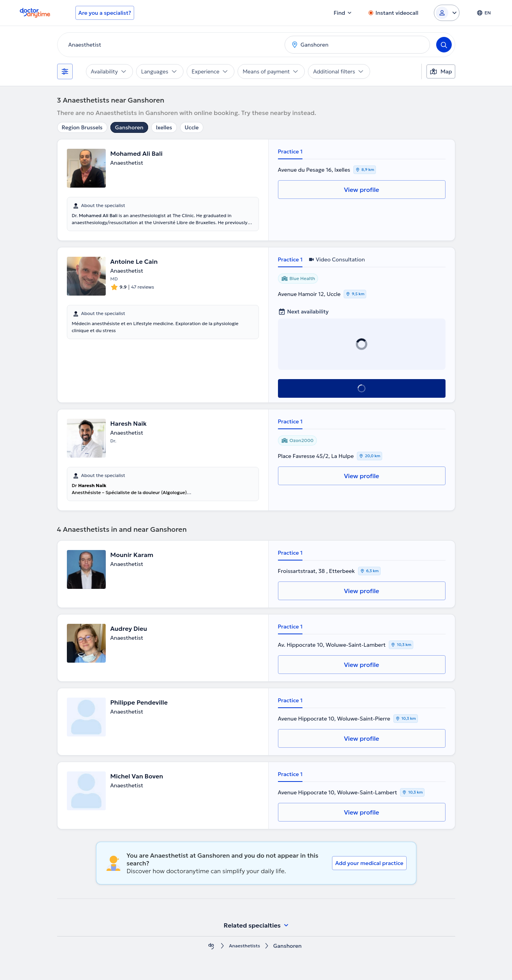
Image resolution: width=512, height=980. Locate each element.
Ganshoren (129, 127)
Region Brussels (82, 127)
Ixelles (164, 127)
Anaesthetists (244, 946)
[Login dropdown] (447, 13)
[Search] (444, 45)
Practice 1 (290, 151)
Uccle (192, 127)
